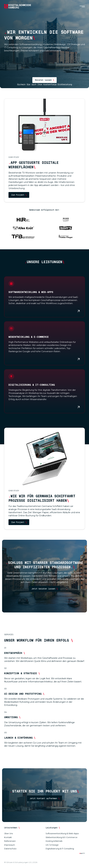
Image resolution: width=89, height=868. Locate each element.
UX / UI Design (52, 845)
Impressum (10, 845)
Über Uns (8, 833)
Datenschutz (10, 849)
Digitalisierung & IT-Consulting (60, 849)
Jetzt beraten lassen (45, 589)
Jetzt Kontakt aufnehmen (45, 798)
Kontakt (8, 837)
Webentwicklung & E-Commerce (61, 837)
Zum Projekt (19, 195)
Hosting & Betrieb (54, 841)
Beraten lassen (45, 80)
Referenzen (10, 841)
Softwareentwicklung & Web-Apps (62, 833)
